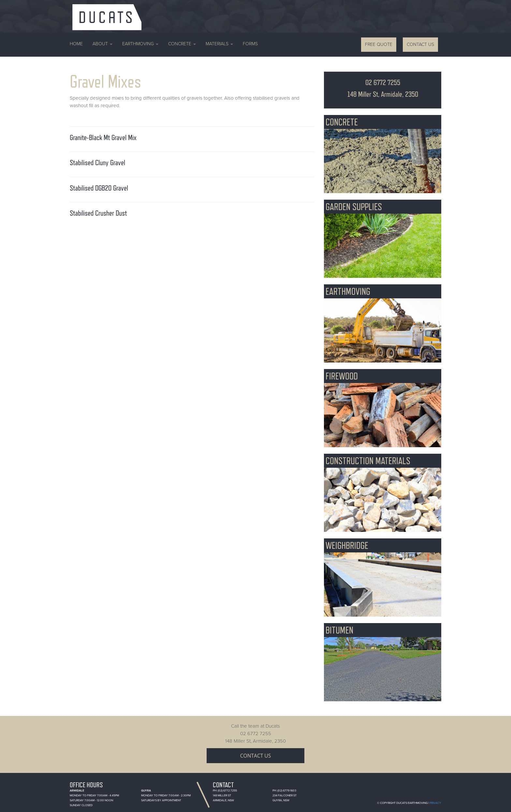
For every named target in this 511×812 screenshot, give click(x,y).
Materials (219, 44)
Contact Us (420, 44)
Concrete (182, 44)
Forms (250, 44)
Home (76, 44)
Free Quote (379, 44)
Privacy (435, 803)
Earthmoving (140, 44)
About (102, 44)
